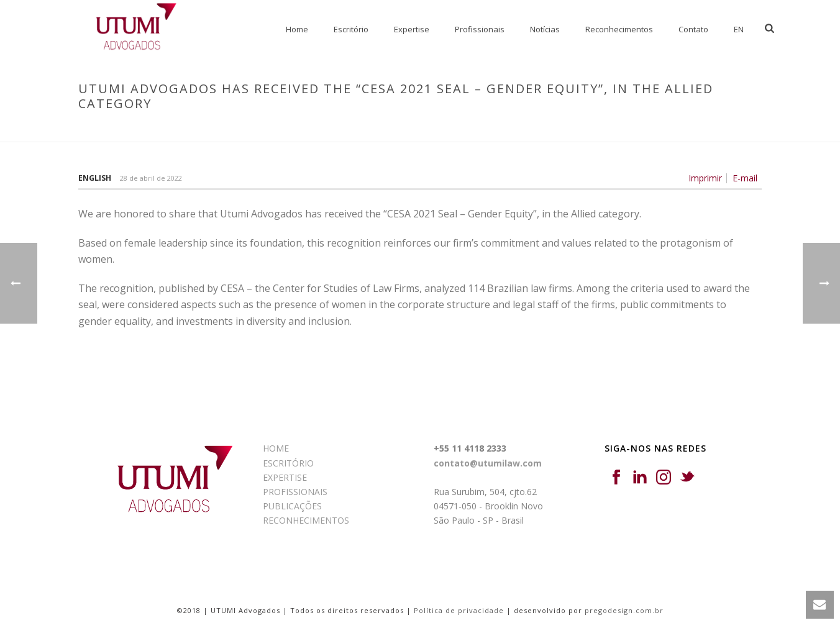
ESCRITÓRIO (288, 463)
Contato (693, 29)
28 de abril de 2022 (151, 178)
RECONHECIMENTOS (306, 520)
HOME (276, 448)
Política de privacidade (459, 610)
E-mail (745, 178)
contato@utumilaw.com (488, 463)
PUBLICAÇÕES (292, 506)
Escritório (351, 29)
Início (345, 130)
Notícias (545, 29)
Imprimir (705, 178)
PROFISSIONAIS (295, 492)
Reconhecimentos (619, 29)
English (95, 178)
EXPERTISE (285, 477)
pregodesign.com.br (624, 610)
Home (297, 29)
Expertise (412, 29)
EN (739, 29)
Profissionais (480, 29)
